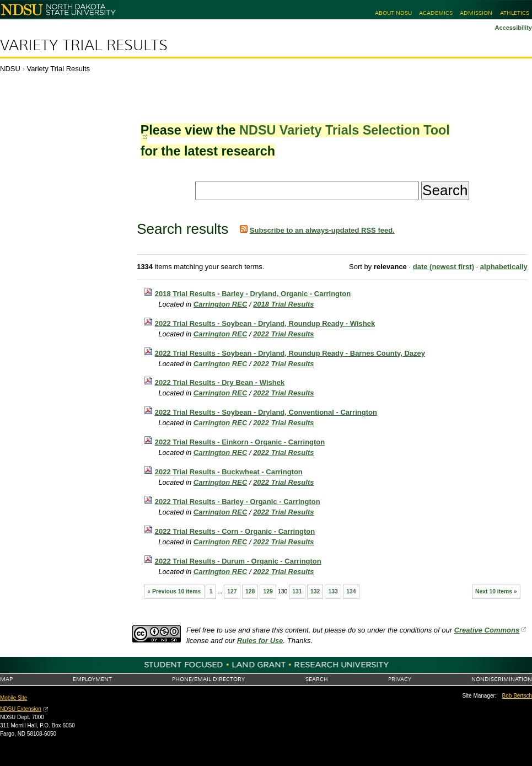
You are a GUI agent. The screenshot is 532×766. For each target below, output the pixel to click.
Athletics (515, 13)
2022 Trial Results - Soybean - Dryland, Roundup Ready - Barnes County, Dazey (290, 353)
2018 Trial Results (283, 304)
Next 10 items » (496, 591)
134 (351, 591)
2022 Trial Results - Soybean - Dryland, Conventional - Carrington (266, 412)
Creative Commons (487, 630)
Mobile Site (14, 698)
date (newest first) (444, 267)
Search (317, 679)
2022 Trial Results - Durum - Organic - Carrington (238, 561)
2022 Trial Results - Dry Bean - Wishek (220, 382)
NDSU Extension (21, 709)
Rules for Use (260, 641)
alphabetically (504, 267)
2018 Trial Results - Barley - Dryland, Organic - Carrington (253, 294)
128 (250, 591)
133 (333, 591)
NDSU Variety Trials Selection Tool (345, 130)
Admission (476, 13)
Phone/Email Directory (208, 679)
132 (315, 591)
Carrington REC (221, 304)
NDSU (10, 69)
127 (232, 591)
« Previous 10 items (174, 591)
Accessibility (513, 28)
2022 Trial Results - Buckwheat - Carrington (229, 472)
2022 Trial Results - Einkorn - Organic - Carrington (240, 442)
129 (268, 591)
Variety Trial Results (84, 45)
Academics (436, 13)
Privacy (400, 679)
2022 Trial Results (283, 334)
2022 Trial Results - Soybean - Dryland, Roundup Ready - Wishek (265, 323)
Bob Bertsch (517, 696)
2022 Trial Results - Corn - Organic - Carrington (235, 531)
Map (6, 679)
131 (297, 591)
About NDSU (393, 13)
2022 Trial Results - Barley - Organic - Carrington (238, 502)
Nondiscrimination (502, 679)
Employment (92, 679)
